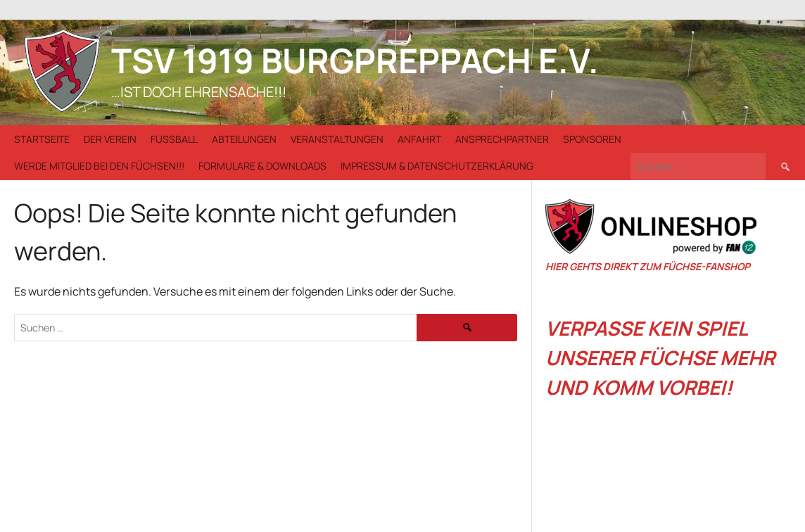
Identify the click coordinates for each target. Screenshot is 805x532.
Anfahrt (419, 139)
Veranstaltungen (337, 139)
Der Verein (110, 139)
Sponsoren (592, 139)
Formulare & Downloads (262, 166)
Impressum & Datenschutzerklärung (437, 166)
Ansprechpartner (502, 139)
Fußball (174, 139)
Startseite (42, 139)
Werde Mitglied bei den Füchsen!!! (99, 166)
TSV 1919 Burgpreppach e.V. (355, 60)
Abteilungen (244, 139)
